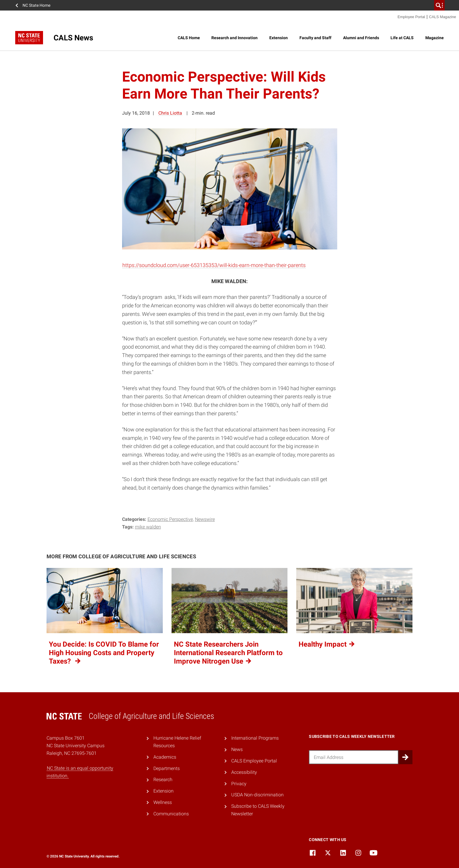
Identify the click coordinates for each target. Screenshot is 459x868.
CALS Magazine (443, 17)
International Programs (255, 738)
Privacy (239, 784)
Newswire (205, 519)
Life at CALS (402, 38)
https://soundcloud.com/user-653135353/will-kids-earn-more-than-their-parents (214, 265)
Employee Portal (411, 17)
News (237, 749)
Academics (165, 757)
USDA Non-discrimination (257, 795)
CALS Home (189, 38)
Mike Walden (148, 527)
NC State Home (36, 5)
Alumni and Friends (361, 38)
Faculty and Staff (315, 38)
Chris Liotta (170, 113)
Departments (167, 768)
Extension (279, 38)
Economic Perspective (170, 519)
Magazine (435, 38)
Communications (171, 814)
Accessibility (244, 772)
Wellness (163, 802)
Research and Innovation (234, 38)
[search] (439, 5)
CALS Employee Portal (254, 761)
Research (163, 780)
